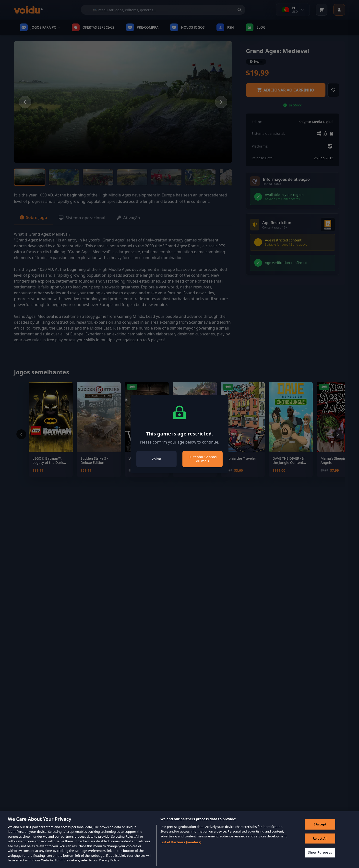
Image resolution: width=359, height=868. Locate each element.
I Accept (319, 832)
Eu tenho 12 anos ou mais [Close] (202, 459)
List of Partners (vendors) (181, 848)
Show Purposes (319, 860)
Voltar (156, 459)
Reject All (319, 845)
